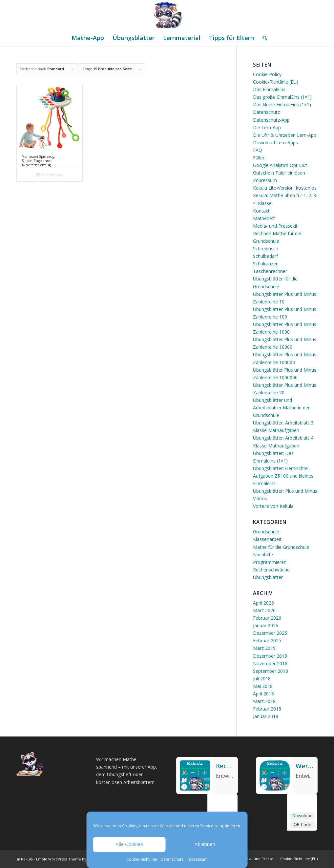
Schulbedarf (265, 256)
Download (303, 816)
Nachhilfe (263, 555)
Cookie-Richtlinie (142, 859)
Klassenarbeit (267, 539)
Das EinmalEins (269, 89)
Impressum (197, 859)
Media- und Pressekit (275, 226)
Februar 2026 (267, 618)
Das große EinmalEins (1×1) (282, 97)
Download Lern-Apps (275, 143)
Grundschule (266, 532)
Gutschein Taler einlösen (279, 173)
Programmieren (270, 562)
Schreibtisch (266, 248)
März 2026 (264, 610)
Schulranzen (266, 264)
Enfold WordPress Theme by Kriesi (67, 859)
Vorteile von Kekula (273, 506)
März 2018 (264, 701)
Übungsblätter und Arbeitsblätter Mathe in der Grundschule (281, 408)
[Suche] (263, 38)
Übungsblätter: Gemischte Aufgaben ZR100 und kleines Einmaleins (283, 476)
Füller (259, 158)
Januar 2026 (266, 625)
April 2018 (263, 694)
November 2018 (270, 663)
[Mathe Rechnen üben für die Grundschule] (167, 15)
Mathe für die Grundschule (281, 547)
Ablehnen (205, 844)
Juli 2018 (262, 679)
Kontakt (261, 211)
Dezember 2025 (270, 633)
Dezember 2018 (270, 656)
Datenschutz (172, 859)
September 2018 (271, 671)
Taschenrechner (270, 271)
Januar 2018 (266, 716)
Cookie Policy (267, 74)
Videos (260, 498)
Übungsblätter (268, 577)
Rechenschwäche (271, 570)
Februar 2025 (267, 641)
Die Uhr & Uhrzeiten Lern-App (285, 135)
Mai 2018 (263, 686)
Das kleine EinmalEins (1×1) (282, 104)
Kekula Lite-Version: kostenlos (285, 188)
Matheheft (264, 218)
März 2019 (264, 648)
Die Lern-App (267, 127)
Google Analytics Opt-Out (280, 165)
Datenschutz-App (271, 120)
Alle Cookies (129, 844)
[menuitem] (88, 38)
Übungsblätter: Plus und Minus (285, 491)
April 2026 (263, 603)
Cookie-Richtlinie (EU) (276, 82)
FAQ (258, 150)
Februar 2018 (267, 709)
